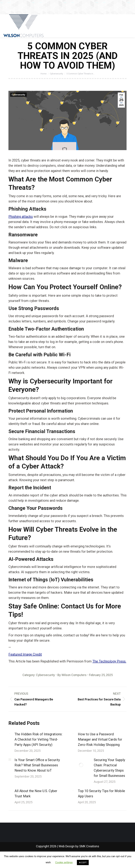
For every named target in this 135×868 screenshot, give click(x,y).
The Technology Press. (109, 661)
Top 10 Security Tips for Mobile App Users (101, 794)
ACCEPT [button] (83, 862)
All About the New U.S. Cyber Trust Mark (36, 794)
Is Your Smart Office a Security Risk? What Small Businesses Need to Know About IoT (37, 765)
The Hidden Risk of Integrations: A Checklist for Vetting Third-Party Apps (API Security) (38, 739)
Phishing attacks (21, 217)
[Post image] (10, 734)
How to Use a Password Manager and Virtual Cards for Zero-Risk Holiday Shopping (100, 739)
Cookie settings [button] (64, 862)
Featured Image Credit (25, 654)
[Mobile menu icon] (130, 26)
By (72, 675)
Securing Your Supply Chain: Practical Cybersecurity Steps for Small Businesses (109, 768)
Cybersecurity (18, 95)
